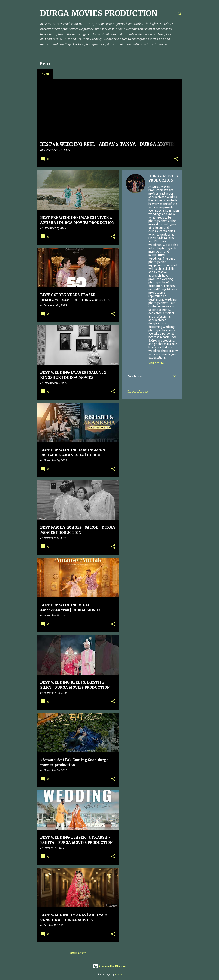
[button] (176, 159)
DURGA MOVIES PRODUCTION (163, 178)
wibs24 (118, 974)
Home (46, 74)
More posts (78, 953)
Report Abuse (138, 392)
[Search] (180, 14)
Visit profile (156, 363)
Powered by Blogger (109, 966)
